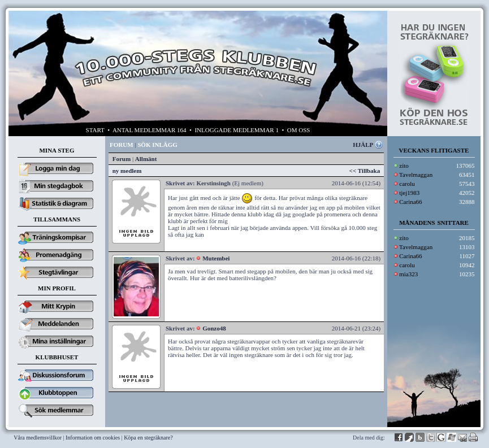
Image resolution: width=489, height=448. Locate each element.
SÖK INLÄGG (157, 145)
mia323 (408, 274)
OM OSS (299, 130)
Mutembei (216, 258)
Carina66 (410, 202)
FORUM (122, 145)
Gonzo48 (214, 328)
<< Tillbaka (365, 171)
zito (404, 166)
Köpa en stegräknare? (148, 438)
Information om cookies (93, 438)
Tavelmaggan (416, 175)
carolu (407, 184)
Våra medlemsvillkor (38, 438)
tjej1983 (409, 193)
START (95, 130)
